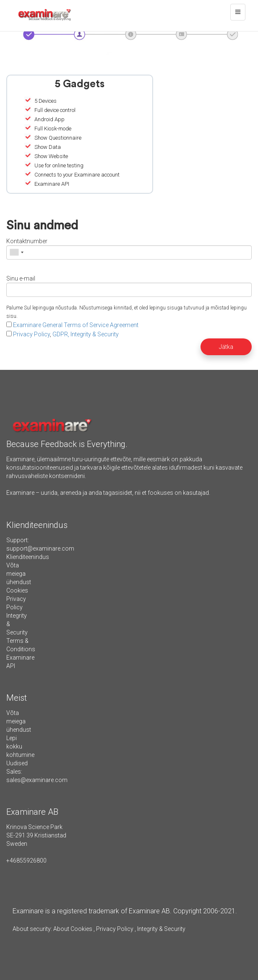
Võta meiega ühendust (19, 574)
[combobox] (16, 252)
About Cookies (73, 929)
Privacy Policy (31, 334)
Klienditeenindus (28, 557)
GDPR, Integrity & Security (86, 334)
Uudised (17, 763)
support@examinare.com (40, 548)
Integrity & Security (161, 929)
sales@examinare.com (37, 780)
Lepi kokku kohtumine (20, 746)
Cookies (17, 590)
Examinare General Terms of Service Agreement (76, 325)
